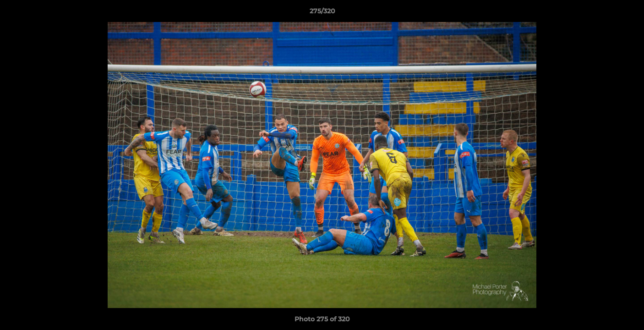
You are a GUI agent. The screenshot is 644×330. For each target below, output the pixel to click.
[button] (628, 13)
